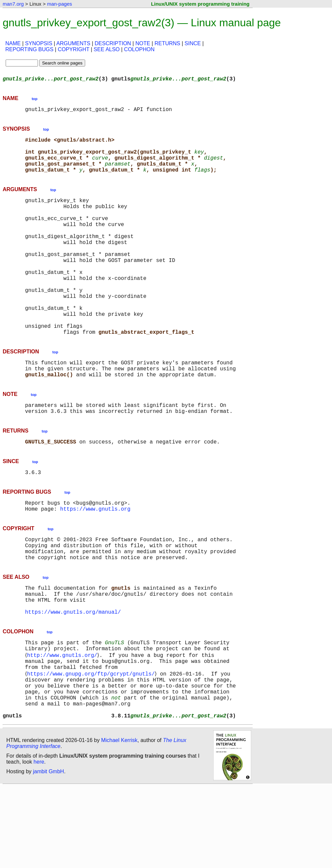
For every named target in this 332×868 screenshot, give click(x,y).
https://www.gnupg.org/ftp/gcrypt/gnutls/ (92, 745)
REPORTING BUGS (29, 49)
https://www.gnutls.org (95, 562)
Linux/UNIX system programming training (200, 4)
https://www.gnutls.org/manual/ (73, 677)
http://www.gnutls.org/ (63, 723)
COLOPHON (139, 49)
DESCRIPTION (113, 43)
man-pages (59, 4)
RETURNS (167, 43)
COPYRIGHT (74, 49)
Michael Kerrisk (119, 821)
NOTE (143, 43)
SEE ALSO (107, 49)
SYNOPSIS (39, 43)
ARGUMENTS (73, 43)
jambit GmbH (48, 853)
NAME (13, 43)
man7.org (13, 4)
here (39, 843)
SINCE (193, 43)
